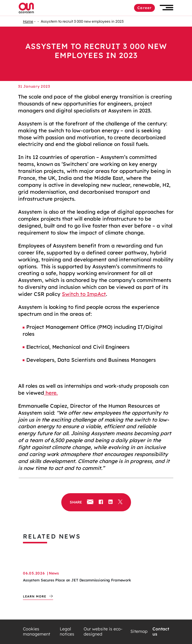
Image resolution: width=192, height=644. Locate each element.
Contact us (161, 632)
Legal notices (67, 632)
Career (144, 8)
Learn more (35, 597)
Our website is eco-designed (103, 632)
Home (28, 21)
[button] (166, 8)
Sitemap (139, 631)
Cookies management (37, 632)
